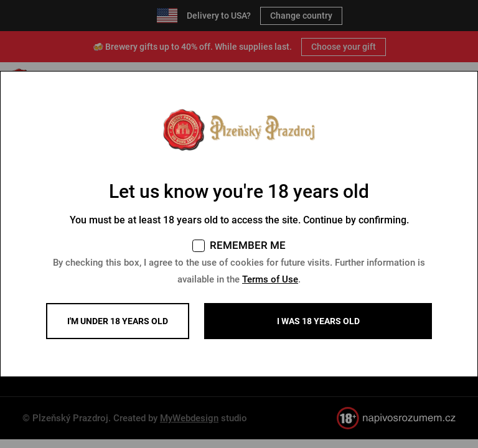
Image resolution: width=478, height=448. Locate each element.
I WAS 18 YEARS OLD (318, 321)
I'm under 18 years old (118, 321)
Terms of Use (270, 279)
